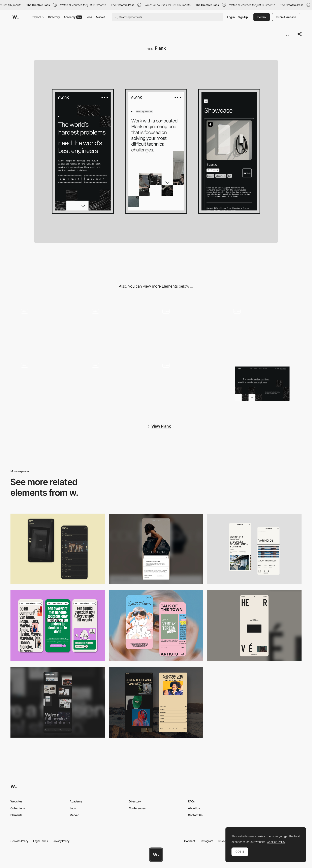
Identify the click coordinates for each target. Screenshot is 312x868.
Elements (16, 815)
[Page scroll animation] (262, 330)
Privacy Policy (61, 841)
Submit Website (286, 17)
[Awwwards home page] (156, 855)
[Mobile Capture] (58, 549)
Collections (18, 808)
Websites (16, 801)
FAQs (191, 801)
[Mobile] (156, 549)
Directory (54, 17)
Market (100, 17)
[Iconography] (121, 330)
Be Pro (262, 17)
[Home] (191, 384)
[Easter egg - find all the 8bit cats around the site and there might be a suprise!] (191, 330)
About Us (194, 808)
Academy (73, 17)
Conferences (137, 808)
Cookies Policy (19, 841)
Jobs (89, 17)
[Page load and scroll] (50, 384)
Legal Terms (41, 841)
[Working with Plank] (121, 384)
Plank (160, 48)
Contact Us (195, 815)
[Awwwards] (15, 17)
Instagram (207, 841)
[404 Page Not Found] (50, 330)
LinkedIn (223, 841)
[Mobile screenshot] (156, 702)
